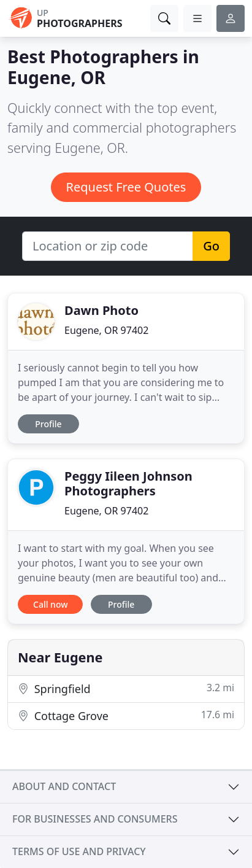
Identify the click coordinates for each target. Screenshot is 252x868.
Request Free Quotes (126, 187)
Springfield (126, 688)
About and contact (64, 786)
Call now (50, 604)
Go (211, 246)
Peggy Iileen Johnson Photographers (128, 483)
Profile (48, 424)
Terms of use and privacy (79, 851)
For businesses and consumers (95, 819)
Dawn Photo (101, 310)
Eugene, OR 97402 (106, 330)
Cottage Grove (126, 715)
